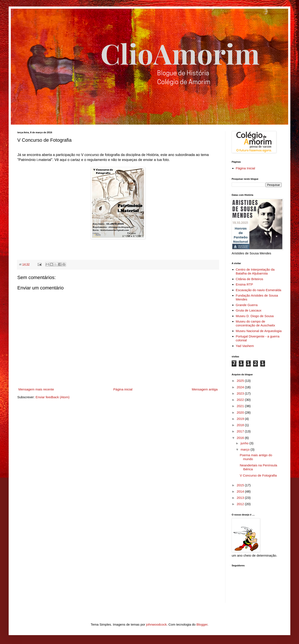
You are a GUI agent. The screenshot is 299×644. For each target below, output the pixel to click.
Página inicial (123, 389)
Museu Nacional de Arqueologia (259, 331)
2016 (241, 438)
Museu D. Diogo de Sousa (255, 316)
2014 (241, 491)
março (246, 449)
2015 (241, 485)
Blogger (202, 624)
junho (245, 443)
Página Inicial (245, 168)
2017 (241, 431)
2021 (241, 406)
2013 (241, 498)
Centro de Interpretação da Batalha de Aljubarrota (255, 271)
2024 (241, 387)
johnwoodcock (156, 624)
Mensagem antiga (205, 389)
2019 (241, 419)
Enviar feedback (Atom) (53, 397)
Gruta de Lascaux (249, 310)
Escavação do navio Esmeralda (259, 290)
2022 (241, 400)
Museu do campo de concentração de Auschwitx (255, 323)
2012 (241, 504)
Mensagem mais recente (36, 389)
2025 (241, 381)
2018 (241, 425)
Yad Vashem (245, 346)
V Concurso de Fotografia (258, 475)
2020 (241, 412)
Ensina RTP (244, 284)
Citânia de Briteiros (250, 279)
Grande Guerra (247, 305)
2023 (241, 393)
